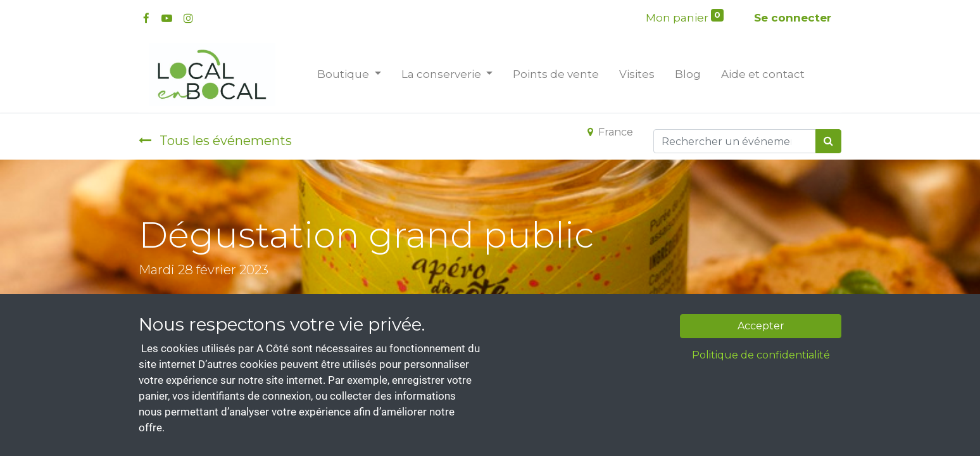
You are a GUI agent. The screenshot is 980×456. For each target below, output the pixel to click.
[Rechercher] (828, 141)
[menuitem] (556, 75)
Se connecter (793, 18)
